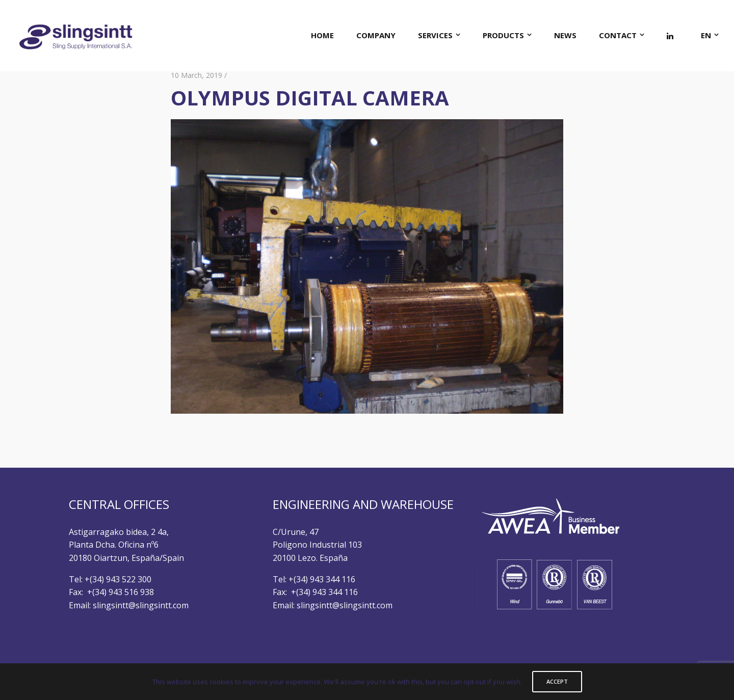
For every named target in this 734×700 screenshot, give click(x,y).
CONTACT (618, 35)
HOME (322, 35)
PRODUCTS (503, 35)
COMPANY (376, 35)
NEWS (565, 35)
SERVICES (435, 35)
